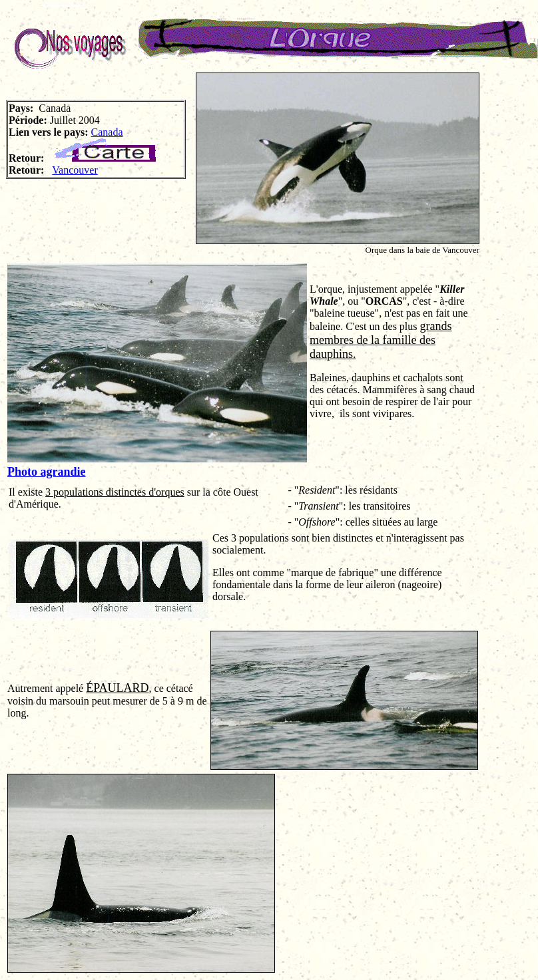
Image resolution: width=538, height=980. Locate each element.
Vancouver (75, 170)
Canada (107, 132)
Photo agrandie (47, 472)
